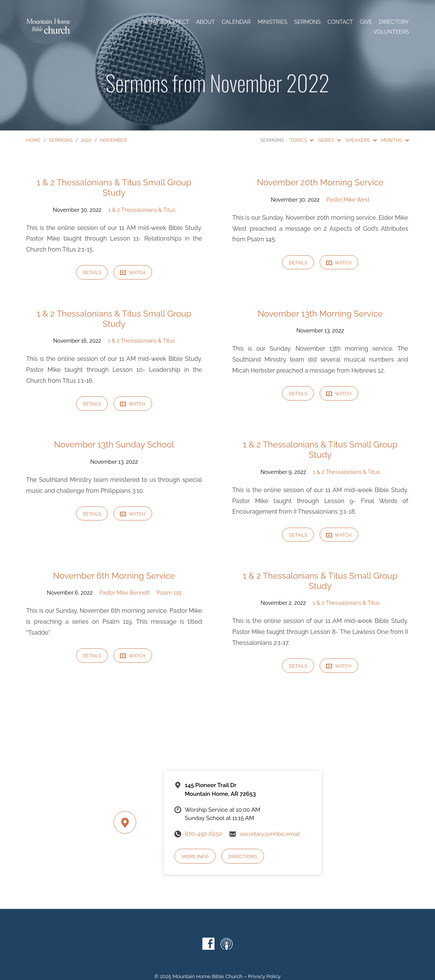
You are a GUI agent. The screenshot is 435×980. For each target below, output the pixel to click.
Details (92, 273)
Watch (133, 273)
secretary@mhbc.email (270, 834)
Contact (340, 22)
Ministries (273, 22)
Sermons (308, 22)
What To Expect (166, 22)
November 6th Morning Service (114, 576)
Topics (302, 140)
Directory (394, 22)
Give (366, 22)
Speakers (361, 140)
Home (33, 140)
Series (329, 140)
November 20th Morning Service (320, 182)
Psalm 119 (169, 593)
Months (395, 140)
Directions (243, 857)
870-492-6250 (203, 834)
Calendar (236, 22)
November (113, 140)
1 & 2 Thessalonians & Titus (142, 210)
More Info (195, 857)
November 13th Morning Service (320, 314)
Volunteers (391, 32)
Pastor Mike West (348, 200)
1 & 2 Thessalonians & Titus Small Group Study (114, 187)
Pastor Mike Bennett (125, 593)
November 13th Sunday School (114, 444)
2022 (86, 140)
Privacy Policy (264, 976)
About (205, 22)
